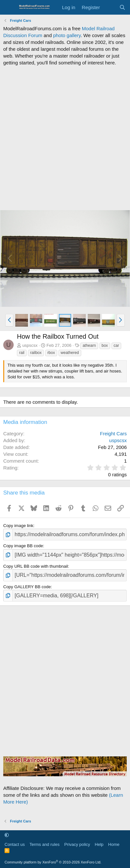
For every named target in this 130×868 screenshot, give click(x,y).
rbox (51, 353)
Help (99, 844)
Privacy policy (77, 844)
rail (22, 353)
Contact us (15, 844)
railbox (36, 353)
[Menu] (9, 7)
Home (114, 844)
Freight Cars (113, 434)
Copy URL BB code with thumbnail (36, 566)
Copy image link (18, 526)
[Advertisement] (65, 138)
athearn (89, 346)
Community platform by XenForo (53, 862)
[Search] (122, 7)
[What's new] (109, 7)
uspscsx (30, 345)
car (117, 346)
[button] (9, 320)
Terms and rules (45, 844)
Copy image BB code (23, 546)
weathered (70, 353)
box (105, 346)
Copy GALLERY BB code (27, 587)
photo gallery (67, 35)
